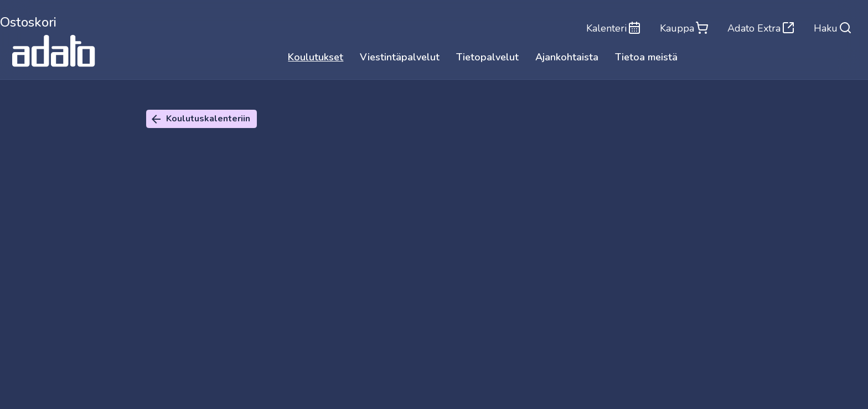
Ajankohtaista (567, 58)
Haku (833, 28)
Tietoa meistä (646, 58)
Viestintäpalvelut (400, 58)
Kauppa (682, 28)
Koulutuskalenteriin (200, 119)
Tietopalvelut (487, 58)
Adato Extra (760, 28)
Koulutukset (316, 58)
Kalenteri (610, 28)
